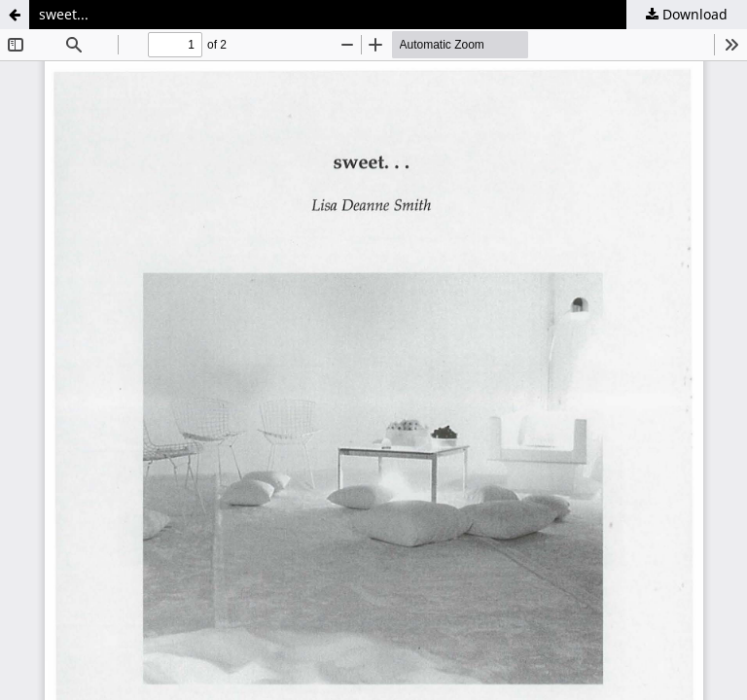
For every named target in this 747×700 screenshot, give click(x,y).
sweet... (64, 14)
